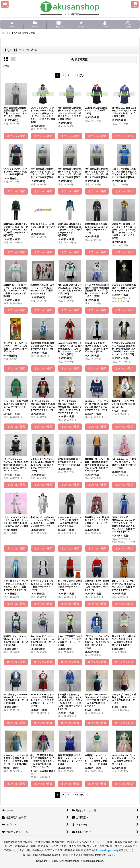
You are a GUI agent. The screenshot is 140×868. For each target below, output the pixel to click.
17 (77, 75)
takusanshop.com (105, 850)
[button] (5, 4)
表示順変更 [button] (79, 59)
